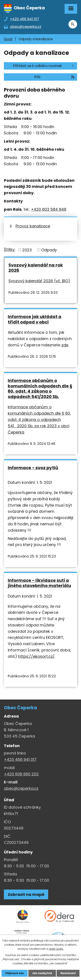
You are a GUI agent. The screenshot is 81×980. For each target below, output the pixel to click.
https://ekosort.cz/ (36, 656)
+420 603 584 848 (49, 209)
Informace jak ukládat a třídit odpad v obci (35, 319)
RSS (55, 77)
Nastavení (68, 973)
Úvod (8, 39)
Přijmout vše (15, 973)
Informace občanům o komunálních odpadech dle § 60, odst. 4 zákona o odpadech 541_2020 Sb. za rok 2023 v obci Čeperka (39, 419)
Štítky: (10, 250)
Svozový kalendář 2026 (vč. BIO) (39, 281)
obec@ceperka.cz (21, 788)
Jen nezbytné (42, 973)
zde (65, 345)
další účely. (56, 949)
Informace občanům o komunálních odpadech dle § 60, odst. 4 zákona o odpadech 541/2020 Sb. (40, 389)
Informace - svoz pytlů (33, 468)
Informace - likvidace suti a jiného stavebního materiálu (39, 583)
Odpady (49, 250)
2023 (27, 250)
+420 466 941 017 (20, 759)
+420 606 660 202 (21, 774)
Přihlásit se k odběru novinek (44, 66)
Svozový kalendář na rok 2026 (36, 268)
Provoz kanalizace (33, 226)
